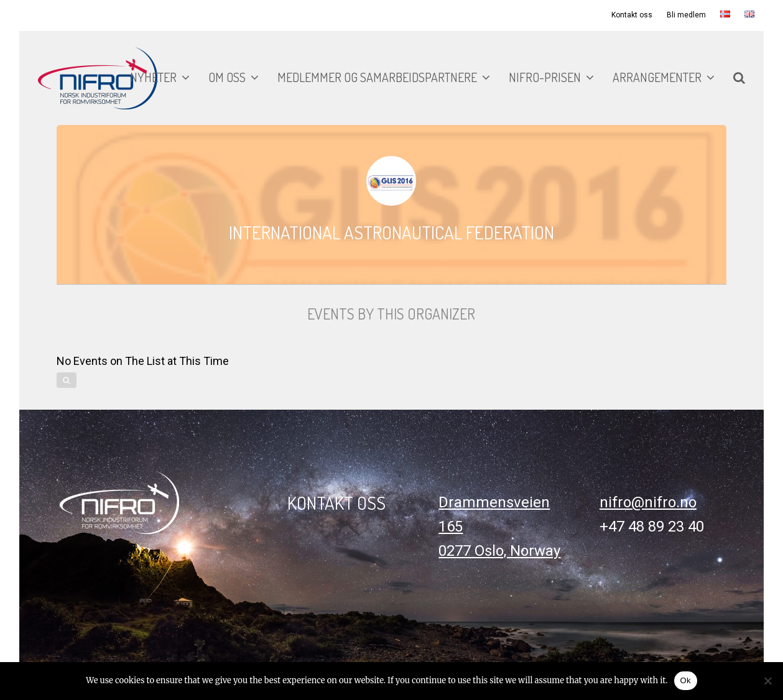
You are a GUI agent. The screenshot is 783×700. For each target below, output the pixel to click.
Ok (686, 680)
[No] (767, 681)
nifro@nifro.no (648, 502)
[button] (739, 78)
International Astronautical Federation (391, 232)
